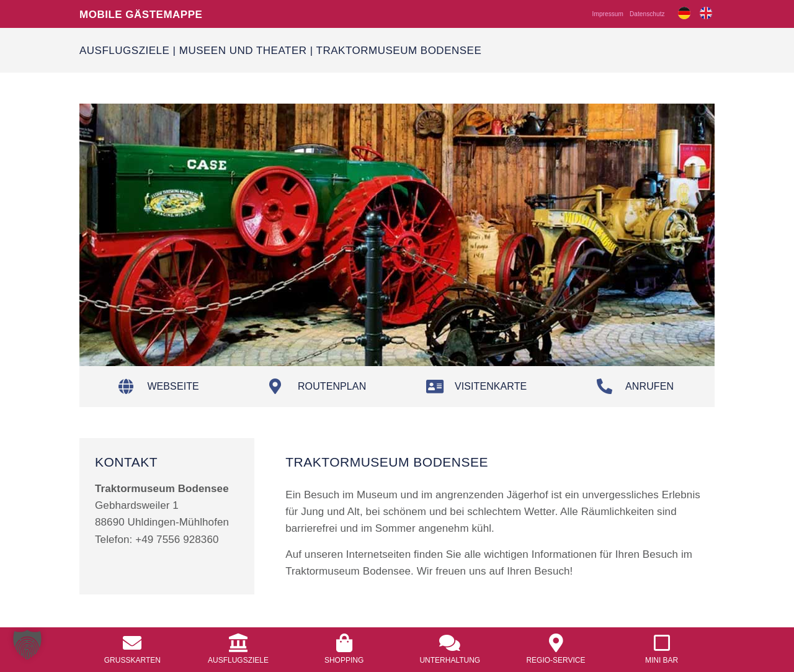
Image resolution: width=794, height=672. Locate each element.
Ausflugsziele (124, 50)
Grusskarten (132, 660)
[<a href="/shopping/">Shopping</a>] (344, 643)
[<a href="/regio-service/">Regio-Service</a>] (556, 643)
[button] (27, 645)
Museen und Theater (243, 50)
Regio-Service (555, 660)
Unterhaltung (450, 660)
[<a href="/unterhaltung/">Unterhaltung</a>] (450, 643)
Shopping (344, 660)
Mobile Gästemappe (141, 14)
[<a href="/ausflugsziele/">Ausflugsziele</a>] (238, 643)
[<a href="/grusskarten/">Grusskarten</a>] (132, 643)
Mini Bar (662, 660)
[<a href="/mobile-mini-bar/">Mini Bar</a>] (662, 643)
